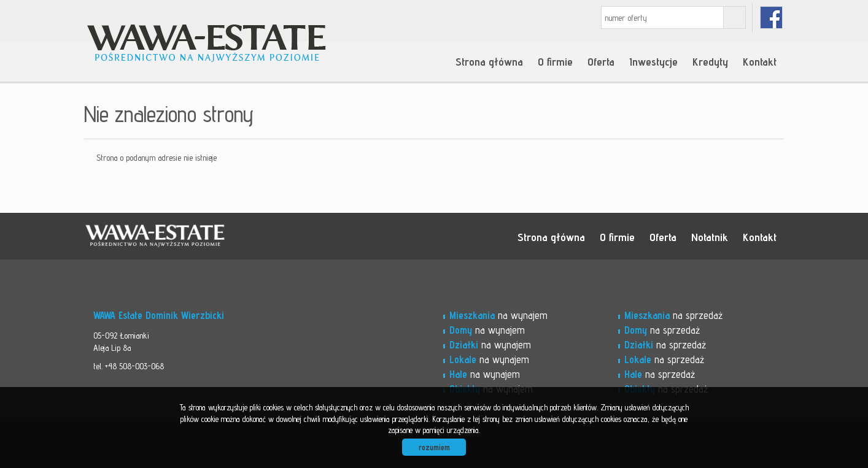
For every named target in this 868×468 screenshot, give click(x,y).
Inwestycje (653, 61)
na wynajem (498, 315)
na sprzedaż (673, 315)
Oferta (601, 61)
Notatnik (710, 237)
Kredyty (710, 61)
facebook (771, 17)
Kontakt (760, 61)
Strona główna (489, 61)
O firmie (555, 61)
